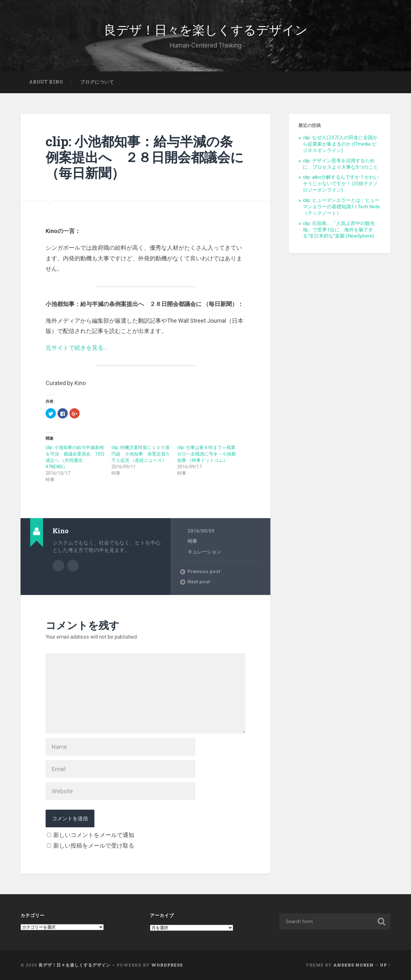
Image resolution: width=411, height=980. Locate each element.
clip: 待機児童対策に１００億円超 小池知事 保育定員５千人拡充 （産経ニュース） (141, 454)
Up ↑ (385, 965)
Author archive (58, 566)
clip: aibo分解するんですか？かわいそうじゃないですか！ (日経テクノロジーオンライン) (341, 184)
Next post (199, 582)
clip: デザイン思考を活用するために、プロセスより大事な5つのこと (340, 164)
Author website (73, 566)
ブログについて (97, 82)
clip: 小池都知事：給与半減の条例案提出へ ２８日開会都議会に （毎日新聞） (145, 157)
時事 (192, 541)
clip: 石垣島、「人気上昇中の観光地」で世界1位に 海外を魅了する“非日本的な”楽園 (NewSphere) (339, 230)
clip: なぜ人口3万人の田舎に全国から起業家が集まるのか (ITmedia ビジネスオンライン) (340, 144)
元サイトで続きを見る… (76, 348)
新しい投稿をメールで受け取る (94, 845)
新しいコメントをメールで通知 (94, 835)
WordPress (167, 965)
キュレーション (204, 552)
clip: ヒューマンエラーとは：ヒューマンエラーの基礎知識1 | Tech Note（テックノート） (341, 207)
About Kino (46, 82)
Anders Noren (354, 965)
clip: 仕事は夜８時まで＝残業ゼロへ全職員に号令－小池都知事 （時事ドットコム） (206, 454)
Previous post (204, 571)
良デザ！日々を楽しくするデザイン (206, 29)
